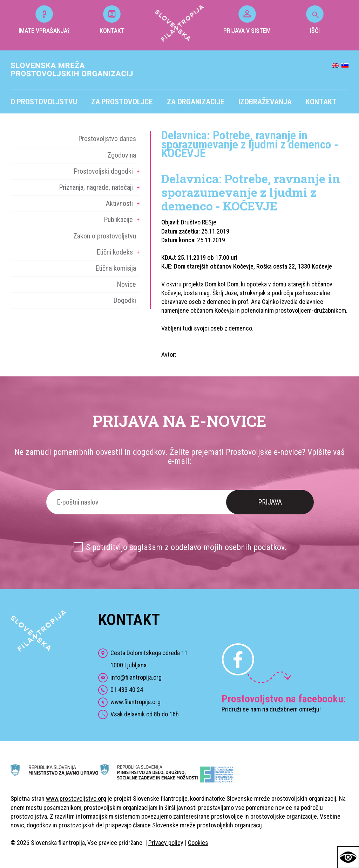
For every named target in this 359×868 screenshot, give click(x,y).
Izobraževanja (265, 102)
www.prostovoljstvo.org (76, 798)
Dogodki (125, 300)
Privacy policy (166, 843)
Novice (126, 284)
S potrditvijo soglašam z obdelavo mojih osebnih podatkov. (186, 547)
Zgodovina (122, 155)
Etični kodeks (115, 252)
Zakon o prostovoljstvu (105, 236)
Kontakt (321, 102)
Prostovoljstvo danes (107, 139)
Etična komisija (116, 268)
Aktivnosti (119, 203)
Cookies (198, 843)
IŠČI (315, 20)
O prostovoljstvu (44, 102)
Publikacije (118, 220)
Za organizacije (196, 102)
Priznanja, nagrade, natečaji (96, 187)
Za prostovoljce (122, 102)
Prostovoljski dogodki (103, 171)
